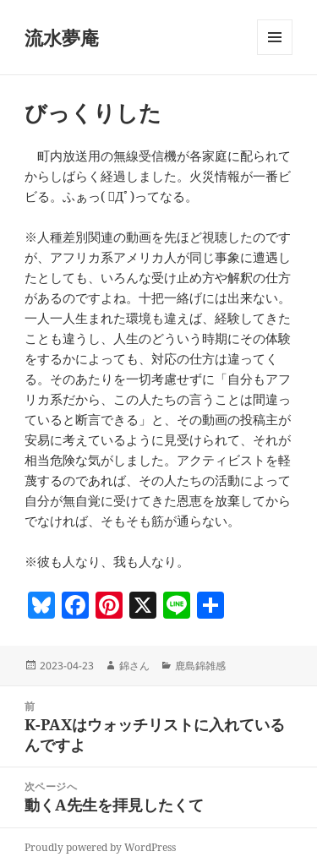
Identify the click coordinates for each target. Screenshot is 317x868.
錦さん (134, 666)
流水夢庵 (62, 37)
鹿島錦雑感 (200, 666)
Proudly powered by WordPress (100, 847)
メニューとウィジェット (275, 55)
